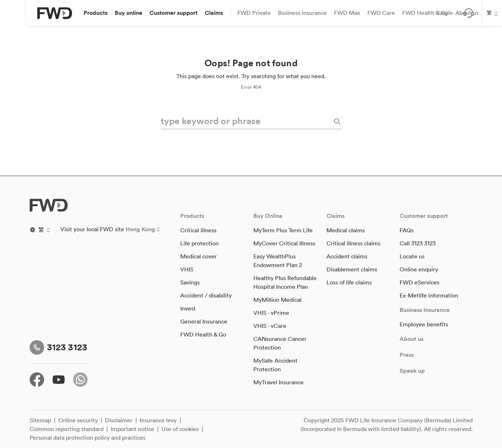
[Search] (337, 121)
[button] (96, 13)
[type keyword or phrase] (246, 122)
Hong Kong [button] (140, 229)
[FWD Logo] (55, 13)
